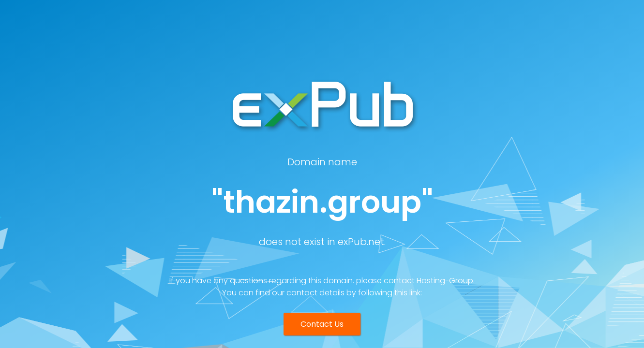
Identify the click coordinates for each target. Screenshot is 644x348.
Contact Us (322, 324)
